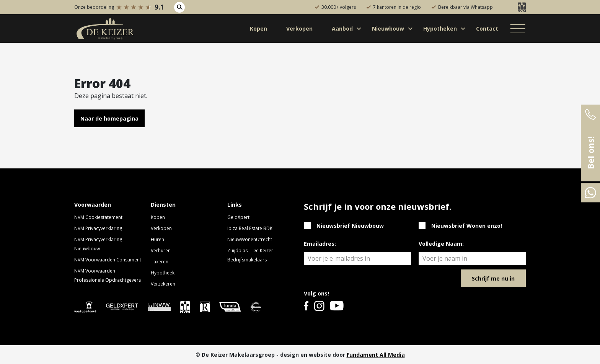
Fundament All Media (376, 355)
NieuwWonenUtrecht (250, 239)
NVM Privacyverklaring (98, 228)
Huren (157, 239)
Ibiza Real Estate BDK (250, 228)
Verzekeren (163, 284)
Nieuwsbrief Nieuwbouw (350, 226)
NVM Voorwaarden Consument (108, 260)
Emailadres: (320, 244)
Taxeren (160, 262)
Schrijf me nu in (493, 278)
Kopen (158, 217)
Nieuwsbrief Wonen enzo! (467, 226)
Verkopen (161, 228)
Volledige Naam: (441, 244)
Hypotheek (163, 273)
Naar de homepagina (109, 118)
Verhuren (161, 251)
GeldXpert (238, 217)
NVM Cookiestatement (98, 217)
